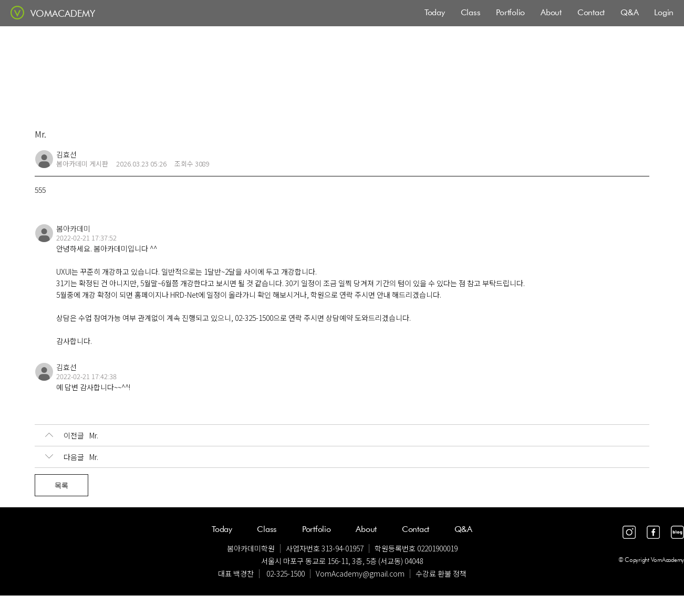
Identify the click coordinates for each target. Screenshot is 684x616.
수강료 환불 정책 (441, 573)
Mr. (72, 435)
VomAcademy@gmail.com (360, 573)
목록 (61, 485)
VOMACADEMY (63, 13)
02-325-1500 (286, 573)
